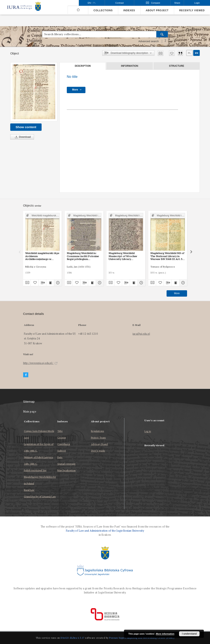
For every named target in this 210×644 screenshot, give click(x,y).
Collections (103, 10)
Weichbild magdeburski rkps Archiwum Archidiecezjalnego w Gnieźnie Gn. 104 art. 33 (42, 256)
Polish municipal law (35, 470)
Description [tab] (83, 66)
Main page (30, 412)
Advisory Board (99, 444)
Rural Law (29, 490)
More (177, 293)
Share (177, 3)
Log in (148, 431)
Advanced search (149, 41)
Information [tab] (130, 66)
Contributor (64, 444)
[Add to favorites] (172, 53)
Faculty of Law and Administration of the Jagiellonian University (105, 531)
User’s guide (98, 451)
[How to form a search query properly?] (165, 41)
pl (189, 53)
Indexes (129, 10)
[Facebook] (26, 375)
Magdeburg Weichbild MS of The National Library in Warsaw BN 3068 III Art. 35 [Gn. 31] (167, 256)
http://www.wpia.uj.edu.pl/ (40, 363)
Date (60, 457)
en (196, 53)
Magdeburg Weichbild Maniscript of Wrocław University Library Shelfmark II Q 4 (123, 256)
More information (165, 634)
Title (60, 431)
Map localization (66, 470)
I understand (189, 634)
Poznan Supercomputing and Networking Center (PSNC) (142, 638)
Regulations (98, 431)
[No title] (34, 92)
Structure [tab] (177, 66)
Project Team (98, 438)
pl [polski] (95, 3)
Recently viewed (192, 10)
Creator (62, 438)
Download (22, 137)
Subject (62, 451)
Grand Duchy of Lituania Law (40, 497)
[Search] (162, 34)
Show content (26, 127)
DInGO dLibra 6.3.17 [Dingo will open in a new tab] (73, 638)
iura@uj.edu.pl (141, 334)
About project (157, 10)
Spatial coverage (66, 464)
